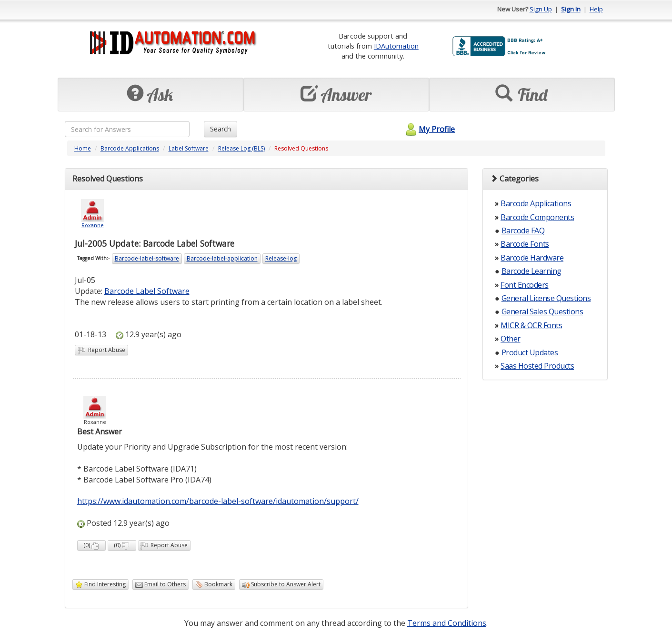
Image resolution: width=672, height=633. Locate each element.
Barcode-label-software (147, 258)
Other (511, 339)
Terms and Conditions (447, 623)
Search (221, 129)
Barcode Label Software (147, 291)
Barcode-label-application (222, 258)
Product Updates (530, 352)
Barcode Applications (130, 148)
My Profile (429, 129)
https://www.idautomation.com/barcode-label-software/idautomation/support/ (218, 501)
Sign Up (541, 9)
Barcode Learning (532, 271)
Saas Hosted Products (537, 366)
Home (83, 148)
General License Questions (546, 298)
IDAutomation (396, 46)
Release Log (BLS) (241, 148)
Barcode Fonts (525, 244)
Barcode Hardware (532, 258)
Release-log (281, 258)
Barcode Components (537, 217)
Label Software (189, 148)
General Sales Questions (542, 311)
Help (596, 9)
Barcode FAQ (523, 231)
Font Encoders (525, 285)
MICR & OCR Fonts (531, 325)
